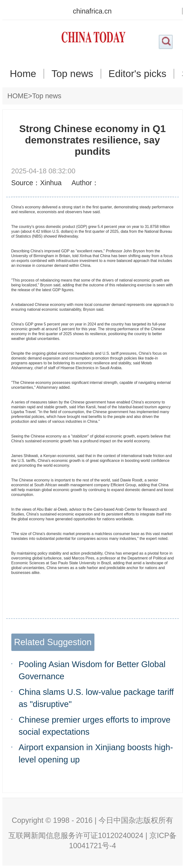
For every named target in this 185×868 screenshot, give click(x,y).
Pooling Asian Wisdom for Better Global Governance (92, 670)
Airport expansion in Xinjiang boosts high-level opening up (96, 753)
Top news (72, 74)
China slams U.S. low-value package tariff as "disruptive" (96, 698)
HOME (18, 96)
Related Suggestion (53, 642)
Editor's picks (137, 74)
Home (23, 74)
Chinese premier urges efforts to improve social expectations (94, 726)
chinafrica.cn (92, 11)
